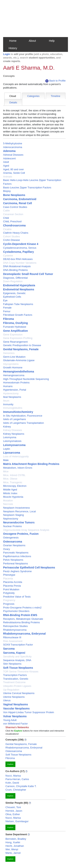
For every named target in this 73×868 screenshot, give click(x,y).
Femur (7, 311)
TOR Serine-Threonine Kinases (21, 672)
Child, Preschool (12, 221)
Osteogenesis (11, 538)
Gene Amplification (15, 331)
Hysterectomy (11, 393)
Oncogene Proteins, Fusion (21, 534)
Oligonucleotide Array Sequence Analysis (26, 530)
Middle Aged (10, 490)
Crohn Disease (11, 240)
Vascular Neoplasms (16, 708)
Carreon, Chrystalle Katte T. (21, 786)
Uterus (7, 700)
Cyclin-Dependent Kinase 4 (21, 244)
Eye (5, 300)
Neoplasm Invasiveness (16, 508)
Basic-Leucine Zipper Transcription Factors (27, 188)
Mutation (8, 500)
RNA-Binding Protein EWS (20, 615)
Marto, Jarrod (13, 853)
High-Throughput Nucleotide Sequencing (26, 379)
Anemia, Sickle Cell (14, 173)
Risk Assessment (13, 641)
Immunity (8, 404)
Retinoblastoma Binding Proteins (22, 622)
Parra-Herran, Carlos (17, 779)
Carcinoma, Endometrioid (20, 199)
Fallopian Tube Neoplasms (18, 304)
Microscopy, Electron (15, 486)
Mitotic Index (10, 493)
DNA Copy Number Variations (20, 263)
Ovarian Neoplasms (14, 545)
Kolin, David (12, 783)
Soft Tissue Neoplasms (18, 668)
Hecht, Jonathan (15, 846)
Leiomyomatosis (12, 441)
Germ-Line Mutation (14, 357)
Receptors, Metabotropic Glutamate (23, 619)
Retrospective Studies (15, 626)
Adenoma (9, 151)
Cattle (6, 211)
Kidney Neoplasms (14, 434)
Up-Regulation (11, 690)
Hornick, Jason (14, 811)
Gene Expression (13, 335)
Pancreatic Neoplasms (16, 553)
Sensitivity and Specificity (17, 657)
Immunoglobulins (13, 408)
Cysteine (8, 256)
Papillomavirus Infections (17, 556)
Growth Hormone (13, 368)
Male (6, 460)
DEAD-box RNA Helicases (18, 259)
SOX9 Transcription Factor (18, 645)
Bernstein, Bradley (16, 839)
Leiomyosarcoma (14, 445)
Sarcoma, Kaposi (14, 653)
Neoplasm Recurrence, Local (19, 511)
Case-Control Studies (15, 207)
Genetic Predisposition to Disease (22, 345)
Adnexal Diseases (13, 155)
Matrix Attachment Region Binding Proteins (31, 464)
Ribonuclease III (12, 637)
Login (7, 54)
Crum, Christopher (16, 790)
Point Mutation (11, 589)
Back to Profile (55, 81)
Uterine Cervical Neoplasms (19, 693)
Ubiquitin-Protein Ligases (17, 686)
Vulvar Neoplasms (15, 716)
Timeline (56, 96)
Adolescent (9, 158)
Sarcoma (9, 649)
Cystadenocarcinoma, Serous (20, 248)
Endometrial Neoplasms (19, 289)
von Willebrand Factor (15, 724)
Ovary (7, 549)
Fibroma (8, 319)
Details (13, 102)
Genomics (9, 353)
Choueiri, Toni (13, 807)
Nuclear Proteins (12, 526)
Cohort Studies (11, 236)
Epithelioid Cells (12, 297)
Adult (6, 162)
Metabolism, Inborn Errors (18, 468)
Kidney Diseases (13, 430)
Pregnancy (9, 600)
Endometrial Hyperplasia (19, 285)
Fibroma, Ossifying (15, 323)
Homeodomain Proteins (16, 383)
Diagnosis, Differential (15, 278)
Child (6, 218)
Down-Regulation (13, 281)
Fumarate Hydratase (15, 327)
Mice (6, 471)
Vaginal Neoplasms (16, 704)
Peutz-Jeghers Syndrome (17, 571)
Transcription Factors (15, 675)
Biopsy (7, 191)
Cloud (13, 96)
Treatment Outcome (14, 682)
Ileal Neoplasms (12, 397)
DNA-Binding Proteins (15, 270)
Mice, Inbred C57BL (14, 475)
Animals (8, 177)
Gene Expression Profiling (18, 338)
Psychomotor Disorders (16, 611)
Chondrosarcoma (14, 225)
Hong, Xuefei (13, 842)
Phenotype (9, 575)
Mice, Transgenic (13, 482)
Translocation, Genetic (16, 679)
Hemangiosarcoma (14, 375)
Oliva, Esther (13, 814)
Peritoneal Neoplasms (15, 563)
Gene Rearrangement (15, 342)
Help (52, 41)
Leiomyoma (10, 437)
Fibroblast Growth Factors (18, 315)
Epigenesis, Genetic (14, 293)
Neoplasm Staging (13, 515)
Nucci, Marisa (13, 776)
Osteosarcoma (13, 542)
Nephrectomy (11, 519)
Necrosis (8, 504)
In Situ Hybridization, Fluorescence (23, 416)
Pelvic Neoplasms (13, 560)
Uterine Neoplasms (14, 697)
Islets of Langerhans (15, 419)
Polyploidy (9, 593)
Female (7, 308)
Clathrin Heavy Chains (16, 233)
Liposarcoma (12, 453)
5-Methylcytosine (13, 143)
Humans (8, 386)
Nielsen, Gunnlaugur (17, 821)
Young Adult (10, 720)
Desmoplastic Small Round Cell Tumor (28, 274)
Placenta (8, 579)
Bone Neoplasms (14, 195)
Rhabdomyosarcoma (15, 630)
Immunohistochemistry (18, 412)
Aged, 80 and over (13, 169)
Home (13, 41)
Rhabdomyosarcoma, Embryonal (24, 634)
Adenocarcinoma (13, 147)
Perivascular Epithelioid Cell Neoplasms (29, 567)
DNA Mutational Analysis (17, 266)
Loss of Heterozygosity (16, 456)
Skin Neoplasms (12, 664)
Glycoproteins (11, 364)
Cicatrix (7, 229)
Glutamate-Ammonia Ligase (19, 360)
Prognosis (9, 604)
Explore (10, 764)
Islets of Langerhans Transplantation (24, 423)
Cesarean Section (13, 214)
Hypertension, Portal (15, 390)
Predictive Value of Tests (17, 597)
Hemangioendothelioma (19, 371)
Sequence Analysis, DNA (17, 660)
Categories (33, 96)
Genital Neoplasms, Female (21, 349)
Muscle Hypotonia (13, 497)
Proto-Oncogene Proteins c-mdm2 (22, 608)
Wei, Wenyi (12, 849)
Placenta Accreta (13, 582)
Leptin (7, 449)
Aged (6, 166)
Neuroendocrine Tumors (19, 522)
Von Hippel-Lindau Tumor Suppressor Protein (29, 712)
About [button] (32, 41)
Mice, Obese (10, 479)
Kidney (7, 427)
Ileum (6, 401)
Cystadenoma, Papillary (18, 252)
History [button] (13, 48)
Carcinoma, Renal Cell (18, 203)
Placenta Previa (12, 586)
